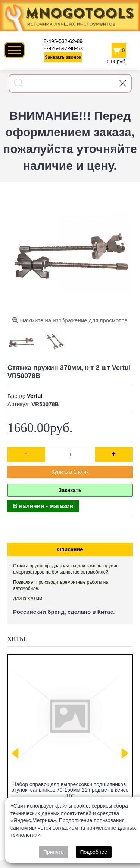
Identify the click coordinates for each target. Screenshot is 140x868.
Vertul (35, 396)
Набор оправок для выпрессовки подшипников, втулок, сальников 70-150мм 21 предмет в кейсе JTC (70, 790)
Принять (54, 852)
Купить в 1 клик (70, 472)
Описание (70, 549)
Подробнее (94, 852)
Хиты (16, 639)
